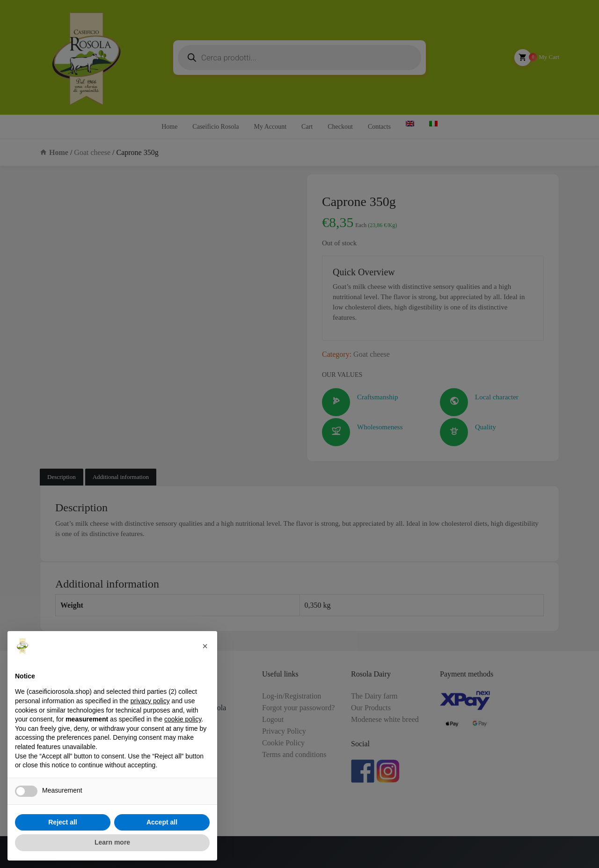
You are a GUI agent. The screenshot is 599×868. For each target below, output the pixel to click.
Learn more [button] (112, 842)
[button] (205, 646)
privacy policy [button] (150, 701)
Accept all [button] (162, 822)
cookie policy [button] (183, 719)
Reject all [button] (62, 822)
